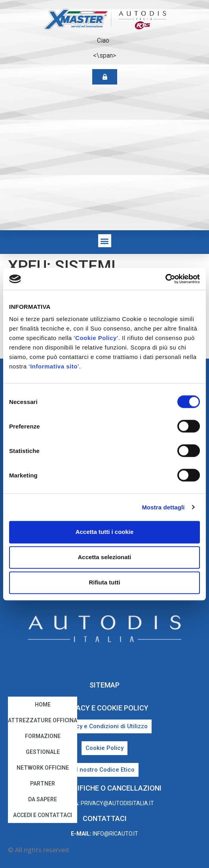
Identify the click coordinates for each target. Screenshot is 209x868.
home (43, 705)
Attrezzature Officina (43, 720)
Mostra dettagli (163, 507)
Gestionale (43, 752)
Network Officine (43, 768)
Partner (43, 783)
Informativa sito (54, 366)
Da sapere (43, 799)
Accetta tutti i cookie (105, 532)
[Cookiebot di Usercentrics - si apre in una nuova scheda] (165, 279)
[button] (105, 241)
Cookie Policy (96, 338)
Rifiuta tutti (104, 582)
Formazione (43, 736)
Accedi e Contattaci (43, 815)
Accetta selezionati (104, 557)
